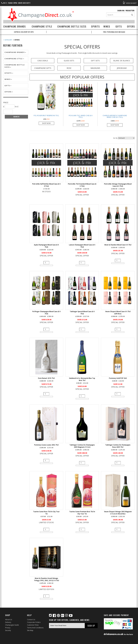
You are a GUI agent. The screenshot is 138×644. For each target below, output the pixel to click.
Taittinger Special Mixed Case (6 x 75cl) (82, 313)
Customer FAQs (33, 625)
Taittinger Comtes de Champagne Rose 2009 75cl (118, 446)
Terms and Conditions (35, 628)
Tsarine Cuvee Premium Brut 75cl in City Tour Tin (82, 513)
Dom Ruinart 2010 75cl (46, 378)
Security (8, 630)
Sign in (121, 11)
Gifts (119, 26)
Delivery (8, 622)
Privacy (8, 628)
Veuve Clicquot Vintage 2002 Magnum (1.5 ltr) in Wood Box (118, 513)
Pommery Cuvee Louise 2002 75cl (46, 445)
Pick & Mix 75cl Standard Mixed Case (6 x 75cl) (82, 185)
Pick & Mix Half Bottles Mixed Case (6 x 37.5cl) (46, 185)
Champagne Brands (15, 26)
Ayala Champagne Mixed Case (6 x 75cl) (46, 246)
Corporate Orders (34, 622)
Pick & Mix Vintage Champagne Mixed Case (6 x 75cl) (118, 185)
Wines (107, 26)
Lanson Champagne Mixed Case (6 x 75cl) (82, 246)
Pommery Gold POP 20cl (118, 378)
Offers (131, 26)
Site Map (30, 630)
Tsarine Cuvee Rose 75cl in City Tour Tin (46, 513)
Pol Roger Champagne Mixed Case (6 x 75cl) (46, 313)
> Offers (16, 40)
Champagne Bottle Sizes (72, 26)
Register (130, 11)
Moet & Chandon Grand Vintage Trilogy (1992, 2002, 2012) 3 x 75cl (46, 579)
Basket (124, 3)
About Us (9, 620)
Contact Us (31, 620)
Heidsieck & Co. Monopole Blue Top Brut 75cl (82, 379)
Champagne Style (42, 26)
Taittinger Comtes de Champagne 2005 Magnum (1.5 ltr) (82, 446)
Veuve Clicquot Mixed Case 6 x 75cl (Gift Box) (118, 313)
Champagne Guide (12, 625)
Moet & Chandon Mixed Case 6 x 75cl (118, 245)
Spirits (96, 26)
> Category (8, 40)
